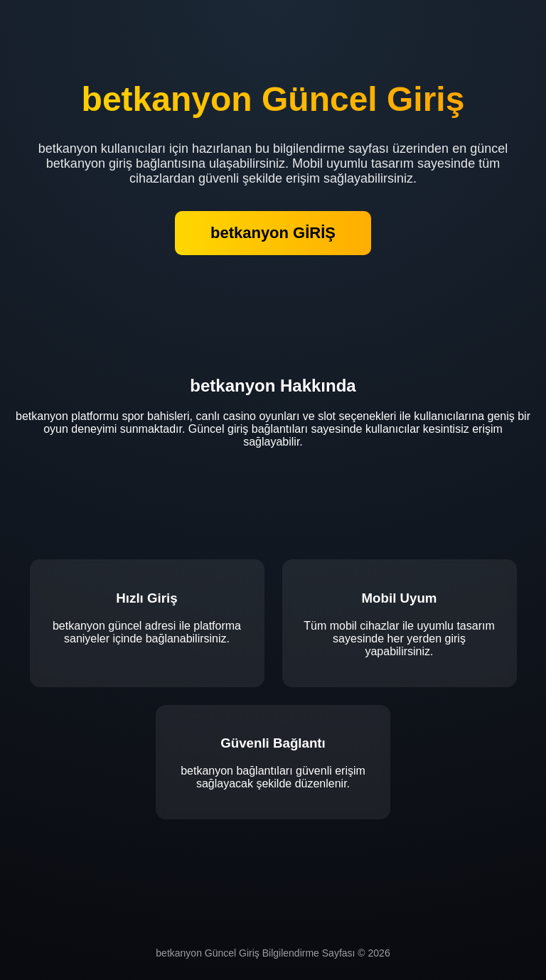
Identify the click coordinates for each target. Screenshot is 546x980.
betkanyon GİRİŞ (273, 233)
